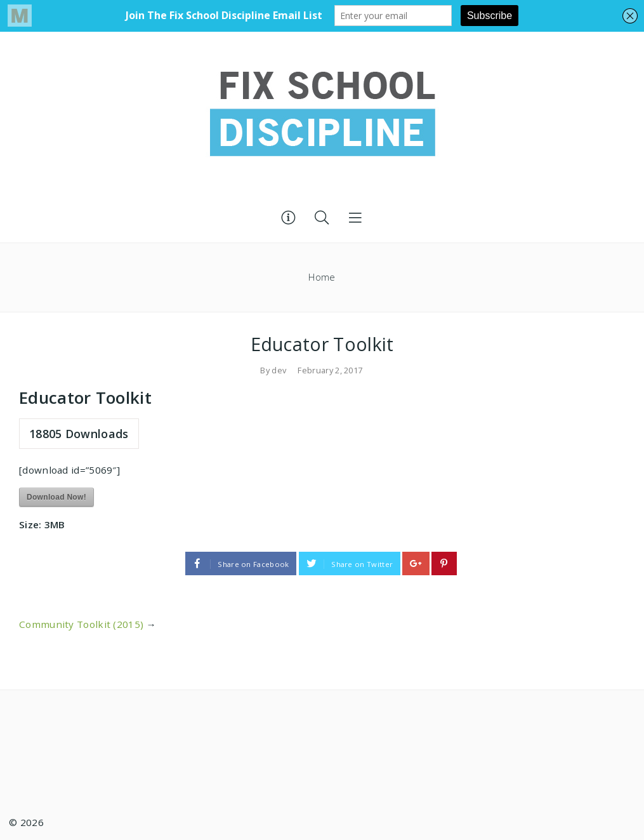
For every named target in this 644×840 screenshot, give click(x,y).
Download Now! (56, 497)
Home (322, 277)
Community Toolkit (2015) (81, 624)
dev (279, 370)
